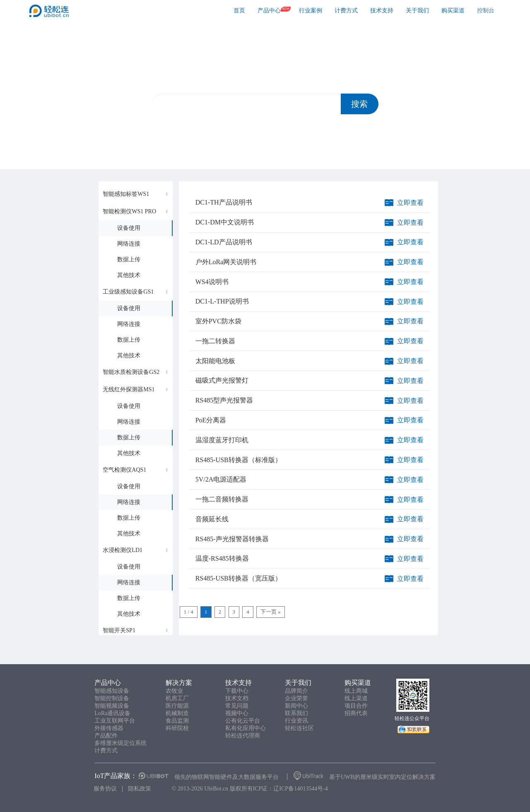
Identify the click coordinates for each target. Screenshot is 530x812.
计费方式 (346, 11)
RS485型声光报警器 (224, 400)
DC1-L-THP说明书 (222, 301)
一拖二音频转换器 (222, 499)
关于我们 (417, 11)
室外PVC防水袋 (218, 321)
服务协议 (105, 789)
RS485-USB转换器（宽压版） (238, 578)
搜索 (359, 104)
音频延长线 (212, 519)
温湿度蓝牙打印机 (222, 440)
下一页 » (271, 612)
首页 (239, 11)
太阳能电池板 (215, 361)
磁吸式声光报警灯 (222, 380)
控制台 (486, 11)
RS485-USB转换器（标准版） (238, 460)
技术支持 (382, 11)
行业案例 (311, 11)
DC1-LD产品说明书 (224, 242)
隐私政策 (140, 789)
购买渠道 (453, 11)
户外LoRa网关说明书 (226, 262)
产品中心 (269, 11)
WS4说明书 (212, 282)
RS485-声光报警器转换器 (232, 539)
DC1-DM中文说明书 (225, 222)
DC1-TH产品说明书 (224, 202)
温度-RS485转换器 (222, 558)
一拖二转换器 (215, 341)
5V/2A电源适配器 (221, 479)
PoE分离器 (211, 420)
